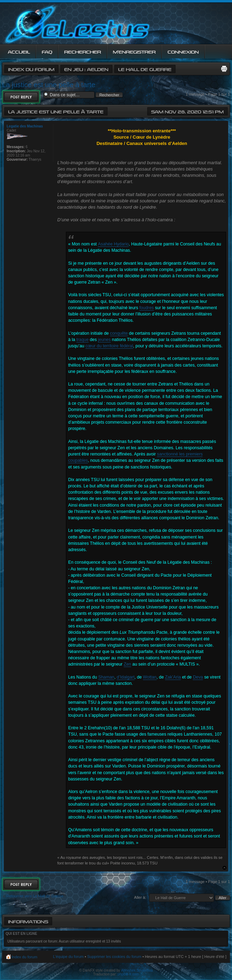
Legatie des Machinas (25, 126)
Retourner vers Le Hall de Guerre (35, 896)
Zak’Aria (173, 677)
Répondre (21, 97)
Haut (224, 868)
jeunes (104, 340)
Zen (127, 664)
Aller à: (140, 897)
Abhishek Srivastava (137, 970)
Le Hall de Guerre (145, 69)
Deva (198, 677)
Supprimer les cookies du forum (114, 957)
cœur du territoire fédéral (109, 346)
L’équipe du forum (68, 957)
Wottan (150, 677)
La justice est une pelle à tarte (49, 85)
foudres (147, 308)
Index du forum (31, 69)
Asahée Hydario (113, 244)
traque (83, 340)
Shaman (106, 677)
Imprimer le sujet (224, 69)
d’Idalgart (126, 677)
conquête (119, 333)
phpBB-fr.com (128, 974)
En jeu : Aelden (86, 69)
